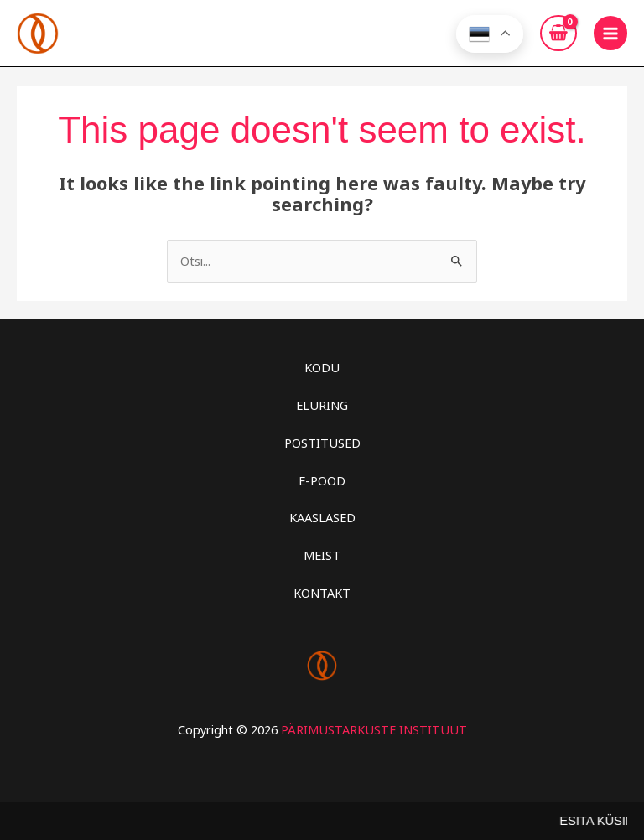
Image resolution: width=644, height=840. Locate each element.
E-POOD (322, 480)
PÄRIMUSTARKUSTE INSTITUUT (374, 729)
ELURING (322, 404)
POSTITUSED (322, 442)
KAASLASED (322, 517)
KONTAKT (322, 592)
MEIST (322, 555)
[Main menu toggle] (610, 33)
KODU (322, 367)
